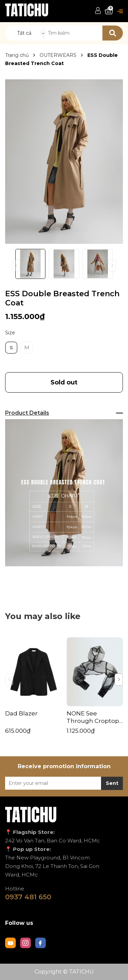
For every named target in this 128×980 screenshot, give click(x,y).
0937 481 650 (28, 897)
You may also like (43, 616)
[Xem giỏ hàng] (109, 11)
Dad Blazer (21, 713)
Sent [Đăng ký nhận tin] (112, 783)
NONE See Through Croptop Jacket (93, 717)
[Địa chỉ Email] (64, 783)
